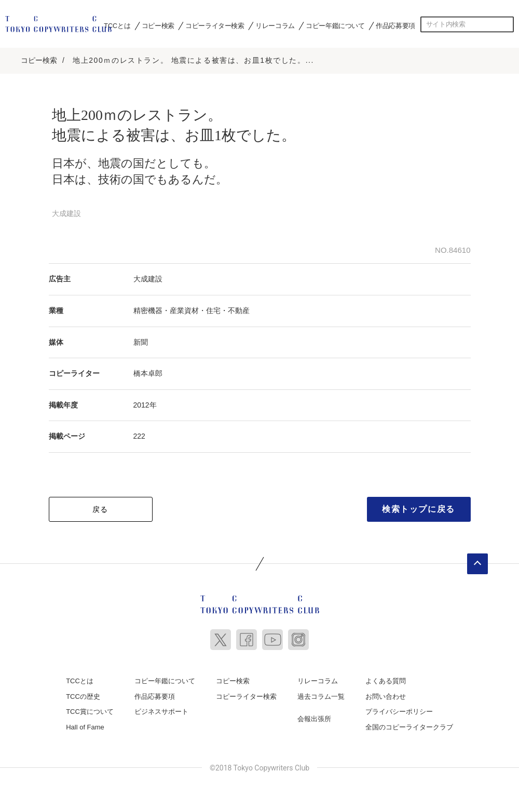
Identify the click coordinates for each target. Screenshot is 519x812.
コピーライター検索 (215, 25)
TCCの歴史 (83, 693)
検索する (506, 24)
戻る (100, 506)
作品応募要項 (395, 25)
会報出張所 (314, 716)
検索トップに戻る (419, 506)
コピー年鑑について (335, 25)
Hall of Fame (85, 724)
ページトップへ (477, 561)
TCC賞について (90, 708)
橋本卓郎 (148, 371)
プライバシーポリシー (399, 708)
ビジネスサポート (161, 708)
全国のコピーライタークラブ (409, 724)
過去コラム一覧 (321, 693)
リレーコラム (275, 25)
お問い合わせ (386, 693)
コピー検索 (158, 25)
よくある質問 (386, 678)
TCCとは (117, 25)
